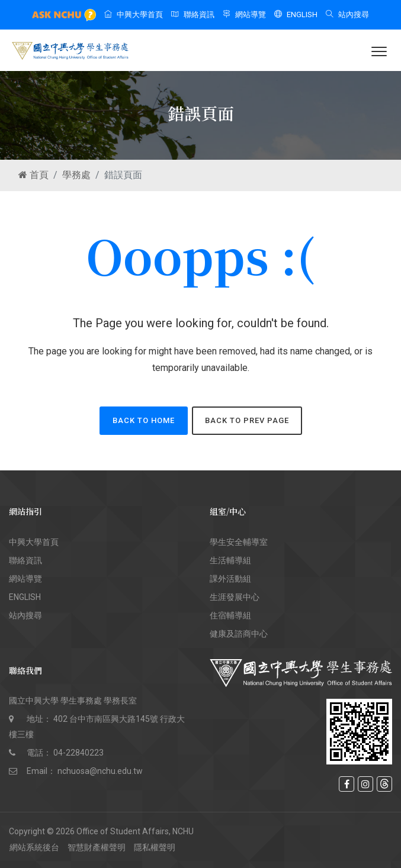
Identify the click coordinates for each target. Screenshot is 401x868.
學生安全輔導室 (239, 542)
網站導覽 (244, 14)
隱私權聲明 (155, 847)
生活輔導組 (230, 560)
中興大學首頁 (134, 14)
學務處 (76, 175)
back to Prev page (247, 420)
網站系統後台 (34, 847)
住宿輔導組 (230, 615)
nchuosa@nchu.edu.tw (100, 771)
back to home (144, 420)
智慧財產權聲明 (97, 847)
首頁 (33, 175)
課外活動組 (230, 579)
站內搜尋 (347, 14)
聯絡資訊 (193, 14)
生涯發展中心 (235, 597)
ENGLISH (296, 14)
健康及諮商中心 (239, 634)
